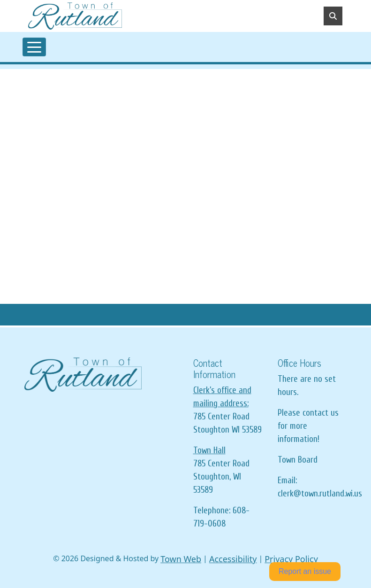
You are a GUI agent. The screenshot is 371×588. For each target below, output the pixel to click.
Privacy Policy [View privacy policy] (291, 559)
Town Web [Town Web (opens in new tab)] (181, 559)
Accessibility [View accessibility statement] (233, 559)
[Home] (75, 16)
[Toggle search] (333, 16)
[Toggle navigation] (34, 47)
